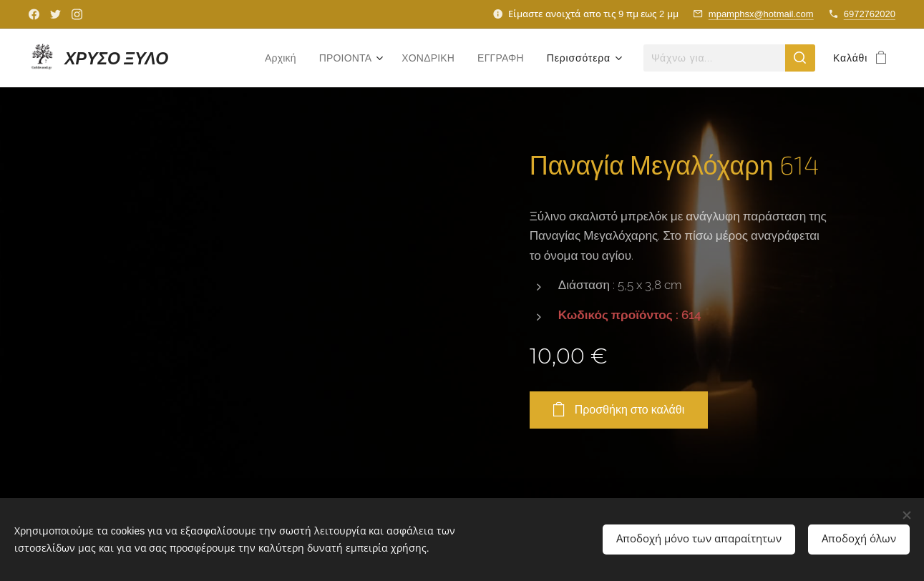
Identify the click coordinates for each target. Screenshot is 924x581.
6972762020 (870, 14)
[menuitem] (272, 58)
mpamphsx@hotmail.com (761, 14)
